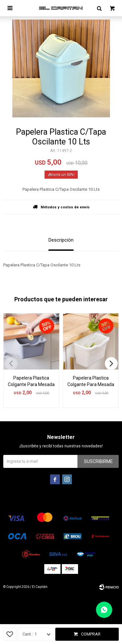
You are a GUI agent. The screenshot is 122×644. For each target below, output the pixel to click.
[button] (111, 364)
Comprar (91, 634)
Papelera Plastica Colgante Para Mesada (31, 381)
